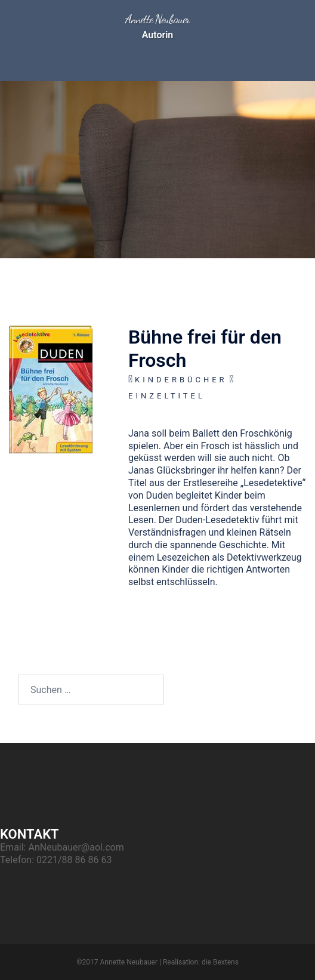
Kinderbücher (181, 380)
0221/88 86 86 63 (74, 860)
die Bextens (220, 962)
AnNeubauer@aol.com (76, 847)
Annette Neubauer (157, 19)
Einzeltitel (167, 396)
